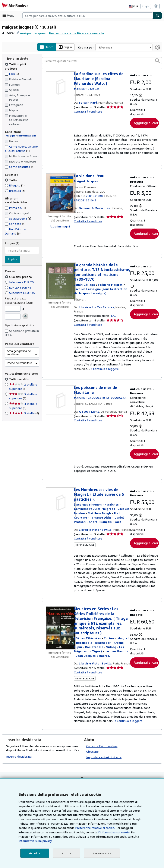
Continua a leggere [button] (130, 366)
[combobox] (88, 16)
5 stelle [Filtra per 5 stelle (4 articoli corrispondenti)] (24, 401)
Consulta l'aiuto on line (101, 752)
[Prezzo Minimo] (13, 296)
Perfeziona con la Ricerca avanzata (74, 33)
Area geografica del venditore (19, 340)
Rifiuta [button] (65, 853)
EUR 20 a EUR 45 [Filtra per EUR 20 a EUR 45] (20, 275)
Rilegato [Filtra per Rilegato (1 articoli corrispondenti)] (15, 177)
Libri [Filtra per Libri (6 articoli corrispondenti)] (12, 69)
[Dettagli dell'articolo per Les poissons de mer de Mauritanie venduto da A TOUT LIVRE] (60, 397)
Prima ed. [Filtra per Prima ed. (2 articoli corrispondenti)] (16, 195)
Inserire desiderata (19, 762)
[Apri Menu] (9, 16)
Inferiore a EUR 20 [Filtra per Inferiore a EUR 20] (20, 270)
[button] (157, 61)
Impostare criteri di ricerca (103, 763)
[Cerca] (157, 16)
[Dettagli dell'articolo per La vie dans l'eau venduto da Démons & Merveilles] (60, 194)
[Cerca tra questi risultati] (102, 61)
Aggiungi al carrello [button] (146, 123)
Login (146, 6)
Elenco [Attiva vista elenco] (48, 47)
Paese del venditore (19, 351)
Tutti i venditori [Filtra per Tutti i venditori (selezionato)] (19, 367)
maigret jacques (32, 33)
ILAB (113, 316)
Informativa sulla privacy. (86, 841)
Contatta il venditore (87, 112)
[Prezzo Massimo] (13, 304)
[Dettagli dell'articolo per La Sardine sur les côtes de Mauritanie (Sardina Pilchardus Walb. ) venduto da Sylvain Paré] (60, 87)
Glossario (93, 758)
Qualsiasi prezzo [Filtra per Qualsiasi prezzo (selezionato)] (18, 264)
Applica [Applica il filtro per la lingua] (13, 247)
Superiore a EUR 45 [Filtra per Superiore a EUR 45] (21, 280)
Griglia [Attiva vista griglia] (66, 47)
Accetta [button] (34, 853)
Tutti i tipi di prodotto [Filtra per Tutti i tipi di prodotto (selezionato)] (21, 64)
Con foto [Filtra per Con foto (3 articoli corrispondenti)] (15, 211)
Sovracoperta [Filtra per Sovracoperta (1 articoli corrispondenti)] (18, 206)
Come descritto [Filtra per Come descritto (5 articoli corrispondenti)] (19, 158)
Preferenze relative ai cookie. (55, 832)
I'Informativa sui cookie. (58, 837)
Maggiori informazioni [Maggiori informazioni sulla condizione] (19, 127)
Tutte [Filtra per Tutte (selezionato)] (11, 172)
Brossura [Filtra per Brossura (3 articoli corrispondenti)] (15, 182)
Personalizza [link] (100, 853)
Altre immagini (60, 226)
